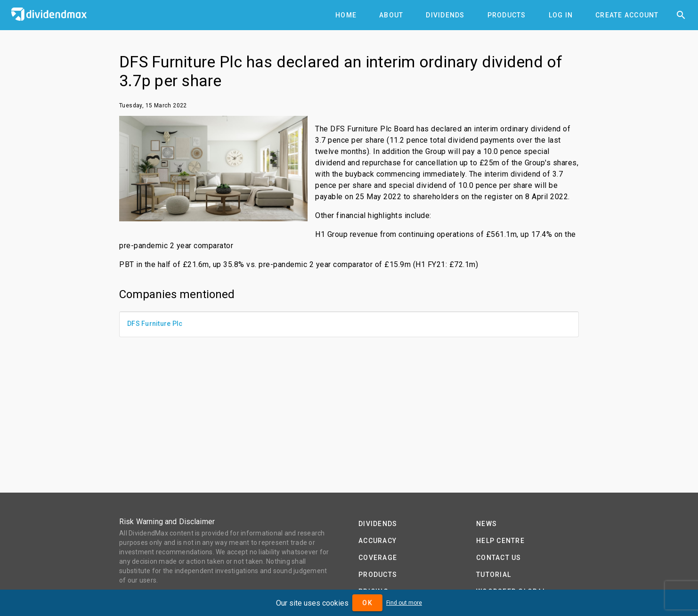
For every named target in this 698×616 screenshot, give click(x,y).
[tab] (346, 15)
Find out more (404, 603)
